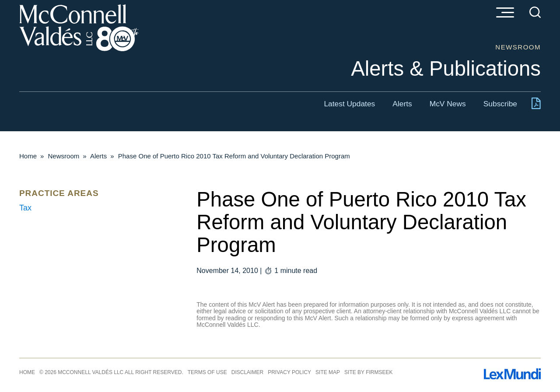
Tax (25, 208)
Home (28, 156)
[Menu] (505, 13)
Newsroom (64, 156)
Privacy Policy (289, 372)
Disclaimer (247, 372)
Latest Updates (349, 104)
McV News (448, 104)
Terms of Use (207, 372)
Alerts (402, 104)
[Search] (535, 12)
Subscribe (500, 104)
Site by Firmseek (368, 372)
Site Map (328, 372)
